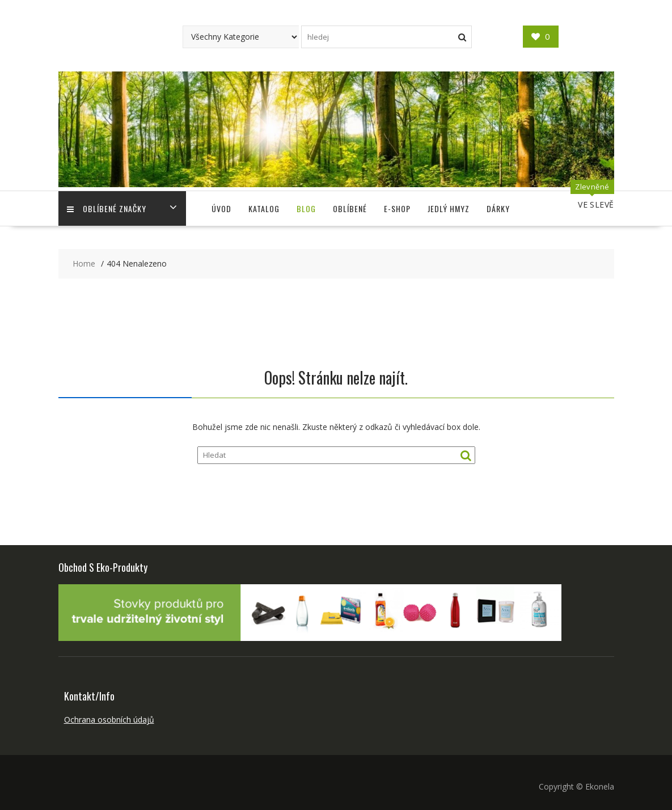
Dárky (498, 208)
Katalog (264, 208)
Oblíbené (350, 208)
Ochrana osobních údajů (109, 720)
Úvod (221, 208)
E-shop (397, 208)
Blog (306, 208)
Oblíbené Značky (107, 208)
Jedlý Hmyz (449, 208)
